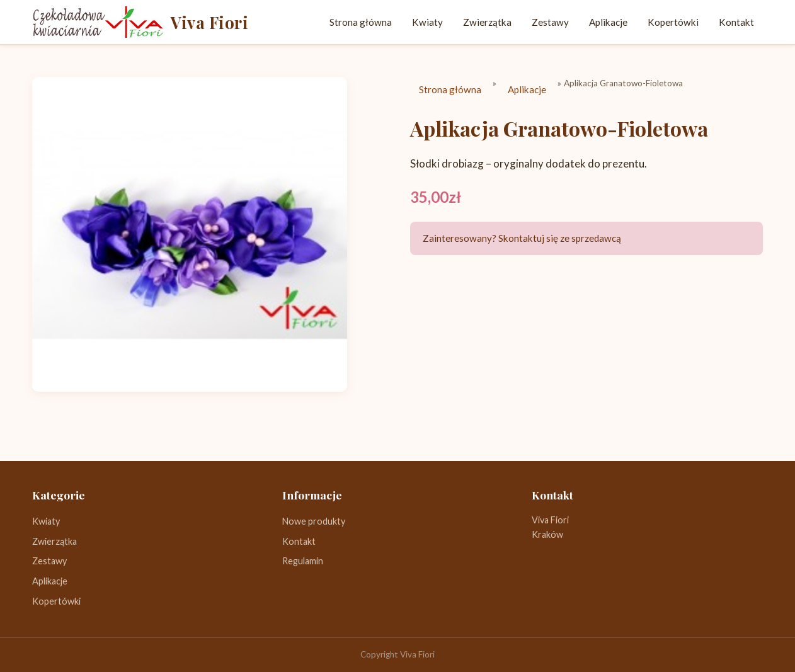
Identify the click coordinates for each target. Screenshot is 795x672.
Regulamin (303, 561)
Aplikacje (608, 22)
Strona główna (361, 22)
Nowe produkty (314, 521)
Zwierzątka (487, 22)
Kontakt (736, 22)
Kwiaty (427, 22)
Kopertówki (673, 22)
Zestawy (550, 22)
